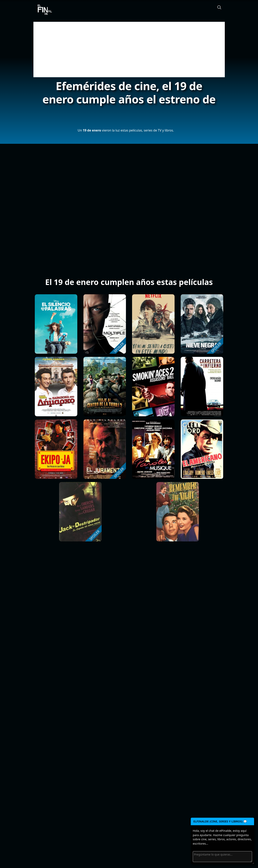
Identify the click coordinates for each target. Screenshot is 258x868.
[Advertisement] (129, 50)
